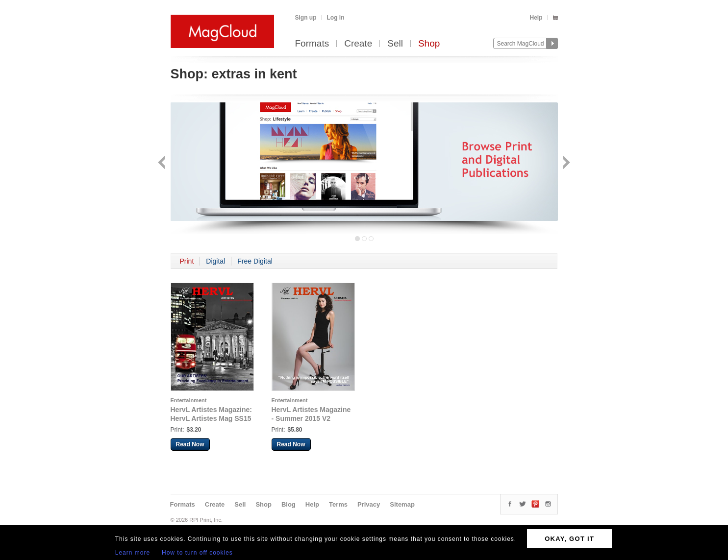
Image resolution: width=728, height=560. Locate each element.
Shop (429, 44)
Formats (312, 44)
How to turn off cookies (197, 553)
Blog (289, 504)
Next (565, 163)
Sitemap (402, 504)
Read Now (190, 444)
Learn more (133, 553)
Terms (338, 504)
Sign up (306, 18)
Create (358, 44)
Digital (215, 261)
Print (187, 261)
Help (536, 18)
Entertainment (189, 400)
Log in (336, 18)
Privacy (369, 504)
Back (163, 163)
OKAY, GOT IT (569, 539)
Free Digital (255, 261)
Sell (395, 44)
